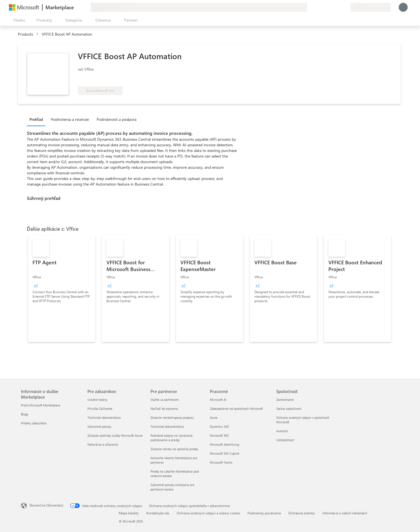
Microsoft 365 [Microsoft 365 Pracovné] (219, 435)
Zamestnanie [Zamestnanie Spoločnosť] (285, 400)
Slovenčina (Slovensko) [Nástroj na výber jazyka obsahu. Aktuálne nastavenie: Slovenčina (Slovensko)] (46, 505)
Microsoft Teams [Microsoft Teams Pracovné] (221, 462)
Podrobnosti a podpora (117, 119)
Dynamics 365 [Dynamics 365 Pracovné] (219, 426)
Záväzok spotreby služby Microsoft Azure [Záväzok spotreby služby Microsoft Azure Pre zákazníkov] (115, 435)
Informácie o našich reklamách (345, 513)
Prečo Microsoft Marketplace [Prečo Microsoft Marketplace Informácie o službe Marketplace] (41, 405)
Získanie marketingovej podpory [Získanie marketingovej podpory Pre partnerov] (172, 417)
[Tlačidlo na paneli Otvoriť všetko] (18, 20)
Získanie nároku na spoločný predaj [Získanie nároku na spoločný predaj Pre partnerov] (174, 449)
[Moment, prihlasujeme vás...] (403, 7)
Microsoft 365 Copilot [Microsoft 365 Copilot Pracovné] (225, 453)
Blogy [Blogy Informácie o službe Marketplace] (25, 414)
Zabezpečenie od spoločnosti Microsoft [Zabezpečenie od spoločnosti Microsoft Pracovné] (236, 409)
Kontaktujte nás (158, 513)
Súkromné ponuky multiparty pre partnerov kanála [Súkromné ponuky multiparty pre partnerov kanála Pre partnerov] (172, 487)
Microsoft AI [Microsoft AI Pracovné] (218, 400)
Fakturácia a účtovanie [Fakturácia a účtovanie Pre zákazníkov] (103, 444)
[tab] (38, 119)
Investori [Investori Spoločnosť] (282, 431)
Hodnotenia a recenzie (70, 119)
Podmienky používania (264, 513)
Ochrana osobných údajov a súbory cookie (208, 513)
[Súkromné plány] (346, 7)
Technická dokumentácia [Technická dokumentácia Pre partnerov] (167, 426)
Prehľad (36, 119)
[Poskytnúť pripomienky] (326, 7)
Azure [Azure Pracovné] (214, 417)
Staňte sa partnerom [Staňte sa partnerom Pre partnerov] (164, 400)
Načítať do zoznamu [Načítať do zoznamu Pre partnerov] (164, 409)
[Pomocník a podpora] (333, 7)
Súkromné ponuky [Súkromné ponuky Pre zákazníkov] (99, 426)
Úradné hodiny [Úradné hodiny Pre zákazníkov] (97, 400)
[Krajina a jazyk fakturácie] (371, 7)
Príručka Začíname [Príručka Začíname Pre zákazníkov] (100, 409)
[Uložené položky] (339, 7)
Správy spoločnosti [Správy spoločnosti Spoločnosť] (289, 409)
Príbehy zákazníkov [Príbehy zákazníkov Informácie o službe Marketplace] (34, 423)
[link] (62, 289)
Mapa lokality (129, 513)
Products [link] (25, 34)
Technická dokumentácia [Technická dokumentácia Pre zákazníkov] (104, 417)
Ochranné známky (302, 513)
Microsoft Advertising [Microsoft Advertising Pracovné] (224, 444)
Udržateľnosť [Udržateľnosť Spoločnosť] (285, 440)
